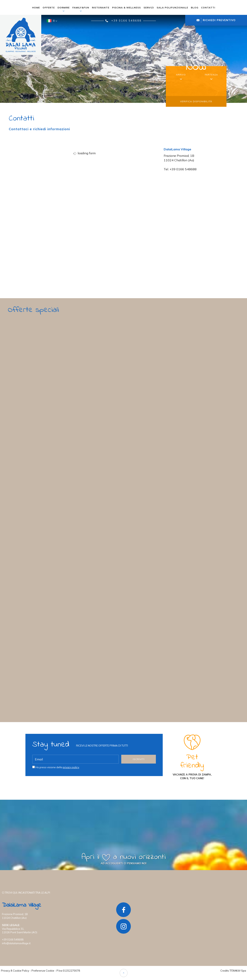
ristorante (101, 8)
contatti (208, 8)
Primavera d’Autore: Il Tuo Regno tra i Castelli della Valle (67, 405)
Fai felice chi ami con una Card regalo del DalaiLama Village (69, 536)
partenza (211, 75)
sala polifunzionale (172, 8)
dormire (64, 9)
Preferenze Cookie (43, 971)
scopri (32, 444)
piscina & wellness (126, 8)
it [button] (52, 22)
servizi (149, 8)
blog (195, 8)
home (36, 8)
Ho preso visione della (57, 767)
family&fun (81, 9)
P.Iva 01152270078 (68, 971)
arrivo (181, 75)
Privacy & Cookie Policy (15, 971)
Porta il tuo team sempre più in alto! (45, 668)
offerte (49, 8)
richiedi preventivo (216, 20)
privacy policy (71, 767)
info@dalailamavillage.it (16, 943)
